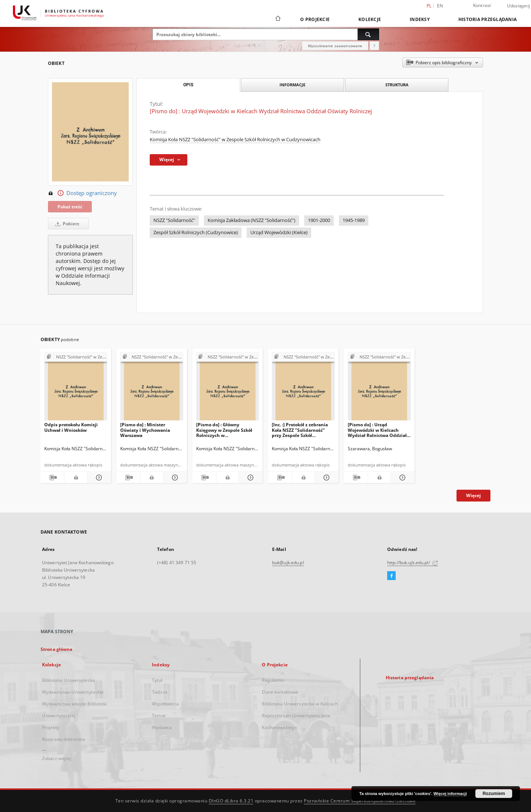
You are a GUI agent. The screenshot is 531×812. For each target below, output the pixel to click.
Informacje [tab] (292, 85)
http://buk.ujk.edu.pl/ (413, 563)
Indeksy (420, 19)
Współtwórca (165, 704)
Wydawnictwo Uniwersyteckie (73, 692)
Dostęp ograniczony (82, 193)
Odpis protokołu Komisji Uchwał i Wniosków (71, 427)
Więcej (473, 495)
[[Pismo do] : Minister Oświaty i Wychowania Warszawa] (152, 388)
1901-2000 (319, 220)
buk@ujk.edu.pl (288, 563)
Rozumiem (494, 794)
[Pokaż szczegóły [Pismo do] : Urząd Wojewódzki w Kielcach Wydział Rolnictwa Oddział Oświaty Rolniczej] (402, 478)
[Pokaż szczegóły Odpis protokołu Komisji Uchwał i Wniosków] (98, 478)
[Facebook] (391, 576)
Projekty (51, 727)
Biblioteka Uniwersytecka (68, 680)
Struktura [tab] (397, 85)
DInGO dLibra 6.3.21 (231, 801)
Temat (159, 716)
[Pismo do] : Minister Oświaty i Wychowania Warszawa (145, 430)
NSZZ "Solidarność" (174, 220)
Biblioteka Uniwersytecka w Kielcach (300, 704)
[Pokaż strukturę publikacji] (76, 357)
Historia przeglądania (487, 19)
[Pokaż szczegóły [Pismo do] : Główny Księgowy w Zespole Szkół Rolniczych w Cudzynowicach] (250, 478)
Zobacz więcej (57, 758)
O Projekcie (315, 19)
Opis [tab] (188, 85)
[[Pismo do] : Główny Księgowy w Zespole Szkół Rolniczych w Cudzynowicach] (228, 388)
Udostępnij (519, 6)
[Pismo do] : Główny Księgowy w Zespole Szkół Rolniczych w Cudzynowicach (224, 430)
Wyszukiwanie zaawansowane (335, 46)
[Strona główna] (277, 19)
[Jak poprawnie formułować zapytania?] (374, 46)
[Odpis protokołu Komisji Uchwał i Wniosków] (76, 388)
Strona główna (57, 649)
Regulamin (273, 680)
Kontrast (482, 5)
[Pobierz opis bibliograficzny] (52, 478)
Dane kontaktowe (280, 692)
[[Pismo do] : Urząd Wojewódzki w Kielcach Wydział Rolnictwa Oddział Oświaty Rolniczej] (379, 388)
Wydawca (162, 727)
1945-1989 (354, 220)
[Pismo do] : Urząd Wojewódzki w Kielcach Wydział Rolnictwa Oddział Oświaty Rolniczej (377, 430)
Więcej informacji (450, 794)
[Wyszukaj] (368, 34)
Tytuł (157, 680)
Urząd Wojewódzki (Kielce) (279, 233)
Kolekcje (370, 19)
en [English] (440, 6)
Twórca (160, 692)
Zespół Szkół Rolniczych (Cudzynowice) (196, 233)
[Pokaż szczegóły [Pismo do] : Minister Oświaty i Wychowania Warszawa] (174, 478)
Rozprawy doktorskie (64, 739)
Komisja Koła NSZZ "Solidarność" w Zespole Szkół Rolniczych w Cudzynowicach (235, 140)
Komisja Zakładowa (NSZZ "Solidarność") (251, 220)
